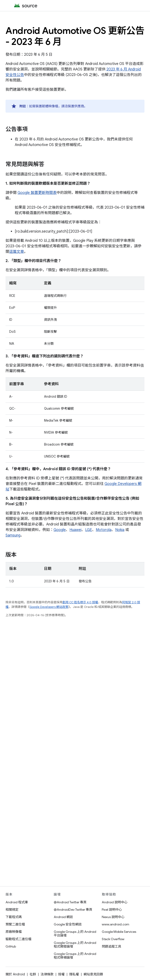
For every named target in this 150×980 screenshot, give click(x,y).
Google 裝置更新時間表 (37, 193)
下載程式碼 (14, 917)
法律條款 (47, 974)
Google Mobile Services (119, 932)
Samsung (13, 535)
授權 (61, 974)
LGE (89, 530)
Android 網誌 (63, 917)
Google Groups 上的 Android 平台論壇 (75, 933)
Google (60, 530)
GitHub (11, 946)
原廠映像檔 (14, 932)
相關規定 (12, 910)
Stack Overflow (113, 939)
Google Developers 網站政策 (49, 607)
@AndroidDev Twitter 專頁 (73, 910)
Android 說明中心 (115, 902)
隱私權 (74, 974)
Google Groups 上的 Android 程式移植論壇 (75, 956)
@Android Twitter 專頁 (70, 902)
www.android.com (115, 924)
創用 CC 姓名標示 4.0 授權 (80, 602)
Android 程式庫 (17, 902)
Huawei (75, 530)
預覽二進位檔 (15, 924)
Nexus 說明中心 (113, 917)
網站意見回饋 (93, 974)
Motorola (104, 530)
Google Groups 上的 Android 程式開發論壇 (75, 945)
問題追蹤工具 (111, 946)
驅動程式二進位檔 (18, 939)
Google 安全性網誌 (68, 924)
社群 (33, 974)
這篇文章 (17, 252)
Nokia (120, 530)
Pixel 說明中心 (112, 910)
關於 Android (15, 974)
